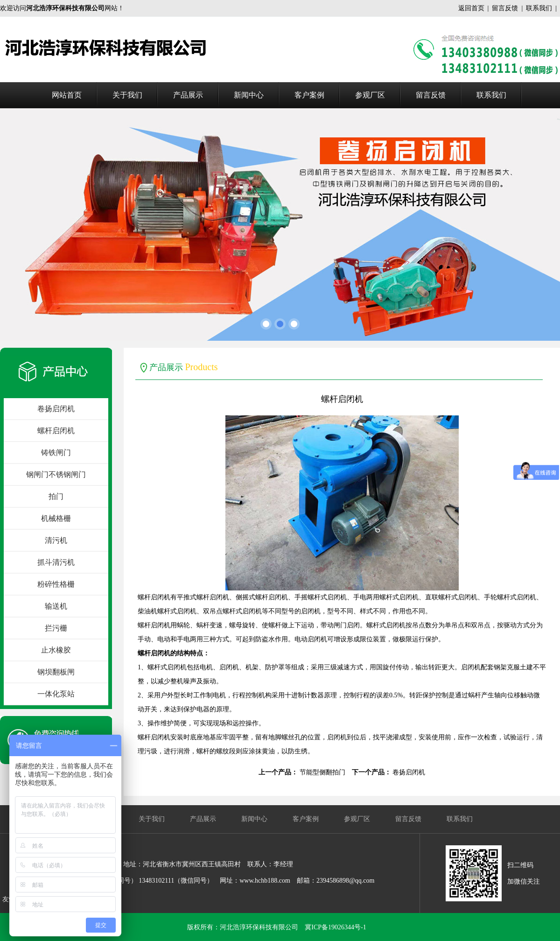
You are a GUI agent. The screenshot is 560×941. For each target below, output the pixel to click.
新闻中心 (249, 95)
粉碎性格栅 (56, 584)
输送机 (56, 606)
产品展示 (188, 95)
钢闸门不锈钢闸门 (56, 474)
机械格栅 (56, 518)
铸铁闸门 (56, 453)
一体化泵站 (56, 694)
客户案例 (309, 95)
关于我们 (127, 95)
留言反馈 (505, 8)
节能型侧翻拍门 (322, 772)
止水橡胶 (56, 650)
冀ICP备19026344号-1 (335, 927)
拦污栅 (56, 628)
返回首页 (471, 8)
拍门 (56, 496)
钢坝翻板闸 (56, 672)
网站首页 (67, 95)
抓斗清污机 (56, 562)
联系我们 (539, 8)
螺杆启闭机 (56, 431)
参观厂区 (370, 95)
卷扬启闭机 (56, 409)
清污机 (56, 540)
